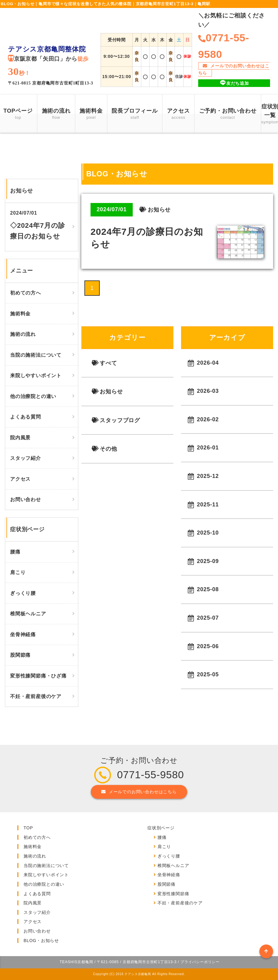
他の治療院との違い (33, 396)
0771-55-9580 (151, 775)
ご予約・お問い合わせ (228, 114)
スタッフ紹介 (26, 458)
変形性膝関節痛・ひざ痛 (38, 676)
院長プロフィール (135, 114)
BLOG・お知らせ (41, 941)
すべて (104, 363)
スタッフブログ (116, 420)
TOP (28, 828)
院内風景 (20, 438)
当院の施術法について (36, 355)
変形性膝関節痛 (173, 894)
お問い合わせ (26, 499)
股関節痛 (20, 655)
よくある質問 (26, 417)
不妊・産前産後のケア (36, 696)
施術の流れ (56, 114)
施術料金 (91, 114)
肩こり (18, 572)
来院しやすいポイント (36, 375)
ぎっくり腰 (23, 593)
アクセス (178, 114)
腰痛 (15, 552)
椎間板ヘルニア (28, 614)
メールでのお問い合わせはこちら (234, 69)
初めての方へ (26, 293)
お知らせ (107, 392)
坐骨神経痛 (23, 635)
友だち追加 (234, 83)
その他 (104, 449)
